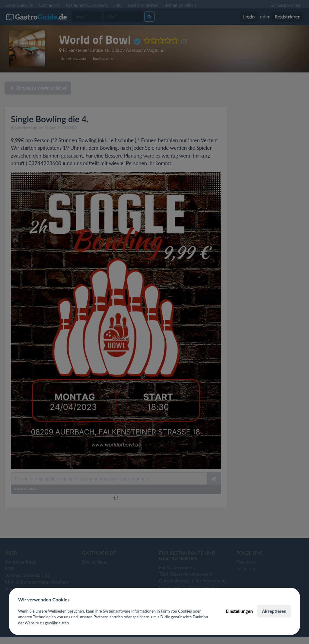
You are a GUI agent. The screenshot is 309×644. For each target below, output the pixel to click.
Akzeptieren (274, 611)
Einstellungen (239, 611)
